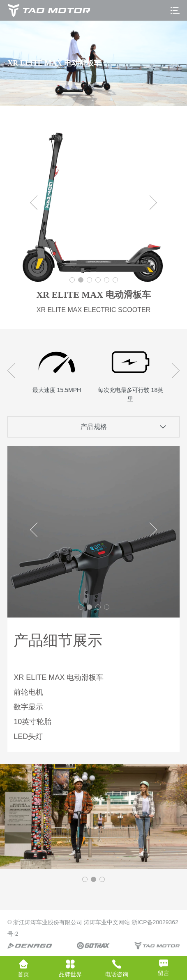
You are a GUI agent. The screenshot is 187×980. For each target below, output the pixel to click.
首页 (23, 969)
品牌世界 (70, 969)
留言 (164, 968)
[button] (72, 280)
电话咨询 (117, 969)
